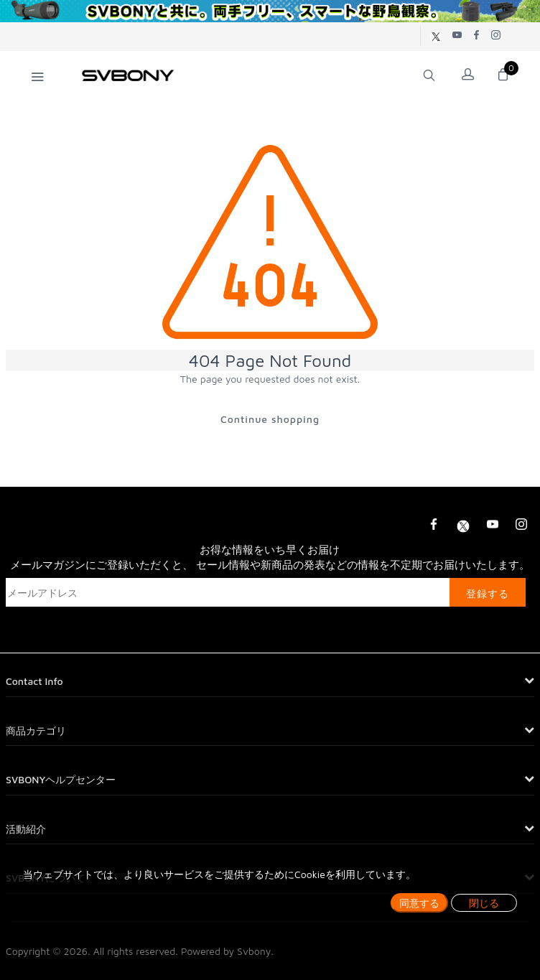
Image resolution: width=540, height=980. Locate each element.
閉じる (484, 903)
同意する (419, 903)
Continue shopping (270, 419)
